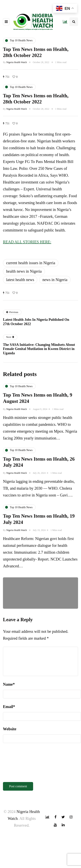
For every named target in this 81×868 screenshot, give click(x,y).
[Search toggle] (74, 22)
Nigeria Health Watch (17, 62)
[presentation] (19, 764)
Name (9, 684)
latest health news (20, 280)
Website (10, 729)
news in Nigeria (55, 280)
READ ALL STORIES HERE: (27, 242)
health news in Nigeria (24, 271)
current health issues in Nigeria (31, 263)
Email (9, 707)
